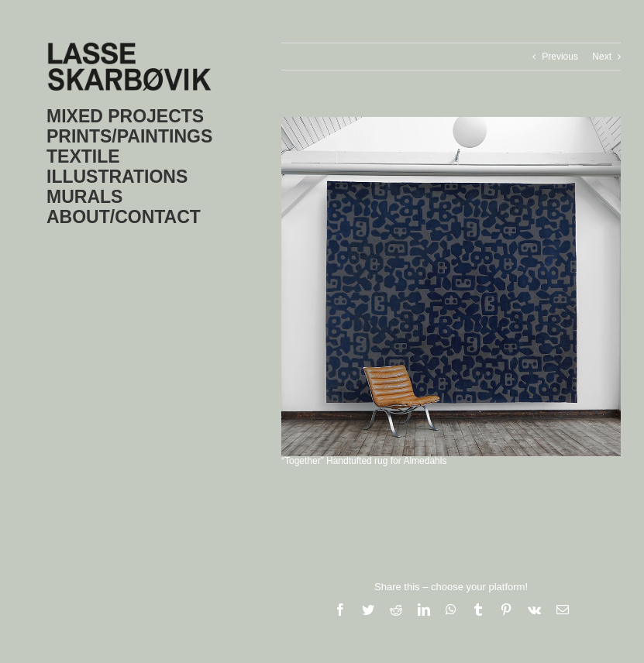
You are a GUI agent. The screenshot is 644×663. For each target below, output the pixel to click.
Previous (560, 57)
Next (602, 57)
